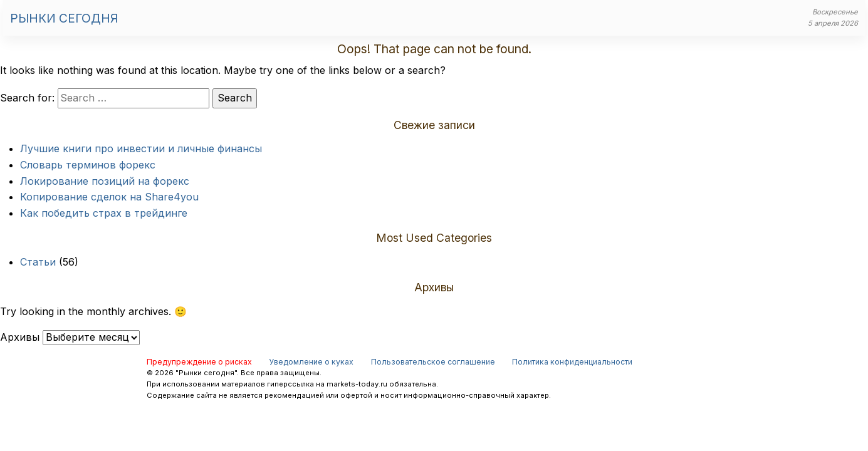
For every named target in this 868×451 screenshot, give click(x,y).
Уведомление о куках (311, 362)
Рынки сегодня (64, 18)
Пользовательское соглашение (433, 362)
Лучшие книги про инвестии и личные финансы (141, 148)
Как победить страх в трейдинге (104, 213)
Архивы (20, 337)
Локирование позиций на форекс (105, 181)
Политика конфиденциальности (572, 362)
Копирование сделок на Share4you (109, 197)
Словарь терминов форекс (88, 165)
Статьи (38, 262)
